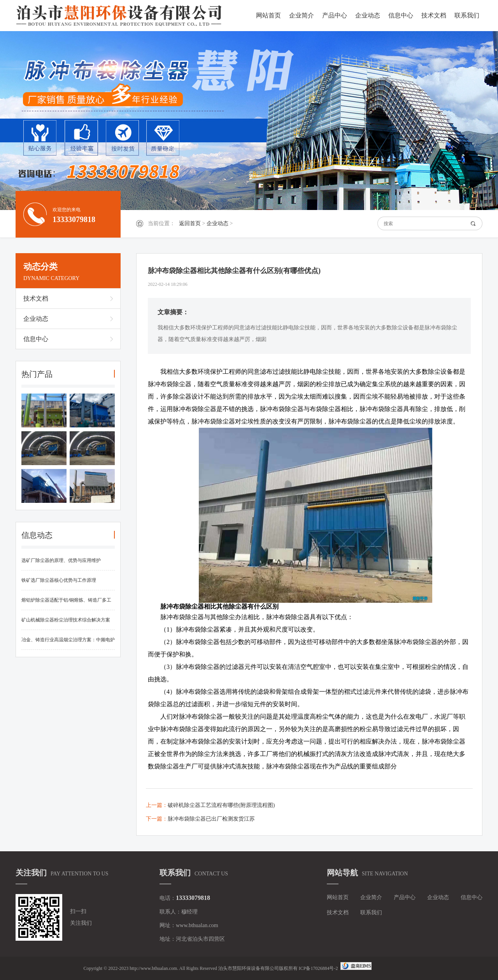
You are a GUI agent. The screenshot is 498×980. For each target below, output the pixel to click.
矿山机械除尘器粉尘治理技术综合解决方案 (66, 620)
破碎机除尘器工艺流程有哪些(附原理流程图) (221, 805)
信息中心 (401, 15)
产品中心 (335, 15)
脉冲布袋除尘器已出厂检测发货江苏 (211, 819)
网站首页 (268, 15)
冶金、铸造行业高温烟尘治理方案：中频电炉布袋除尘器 (68, 643)
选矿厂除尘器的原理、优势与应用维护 (61, 560)
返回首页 (190, 223)
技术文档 (434, 15)
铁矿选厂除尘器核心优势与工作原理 (59, 580)
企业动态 (368, 15)
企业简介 (302, 15)
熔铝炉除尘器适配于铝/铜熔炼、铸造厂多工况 (66, 604)
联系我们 (467, 15)
